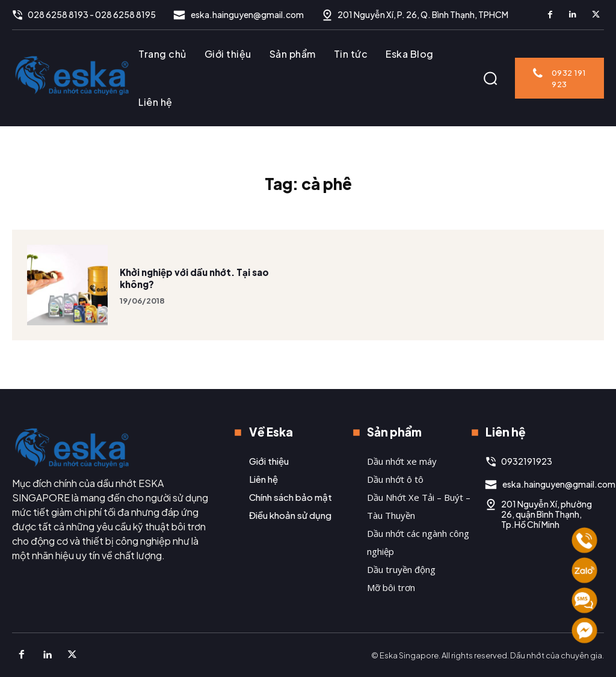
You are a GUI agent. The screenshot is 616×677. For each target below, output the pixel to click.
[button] (490, 78)
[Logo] (72, 75)
